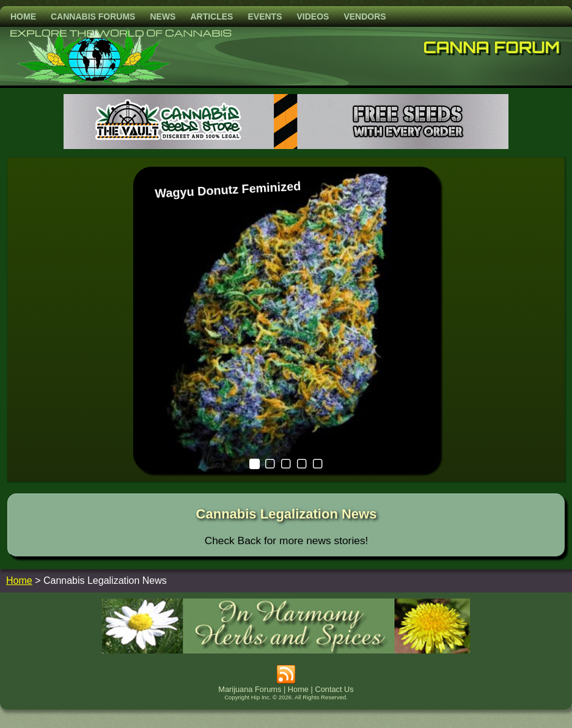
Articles (211, 16)
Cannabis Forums (93, 16)
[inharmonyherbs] (286, 650)
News (163, 16)
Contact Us (334, 689)
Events (265, 16)
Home (23, 16)
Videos (313, 16)
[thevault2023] (286, 146)
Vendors (365, 16)
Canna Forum (492, 47)
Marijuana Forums (250, 689)
